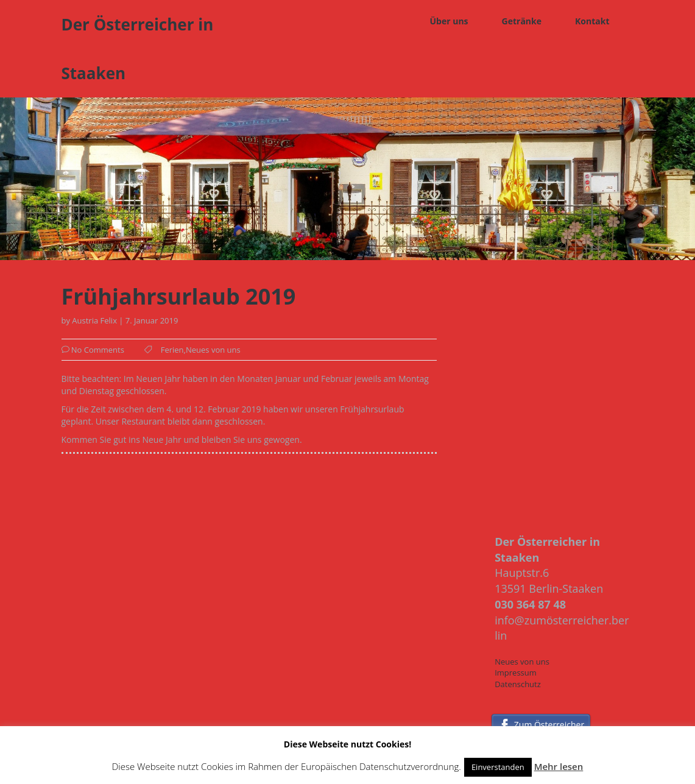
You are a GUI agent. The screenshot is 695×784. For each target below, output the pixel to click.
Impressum (516, 673)
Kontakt (592, 21)
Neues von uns (213, 350)
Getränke (522, 21)
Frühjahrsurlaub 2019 (179, 297)
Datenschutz (518, 684)
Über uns (449, 21)
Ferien (172, 350)
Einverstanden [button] (498, 767)
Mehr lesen (559, 766)
